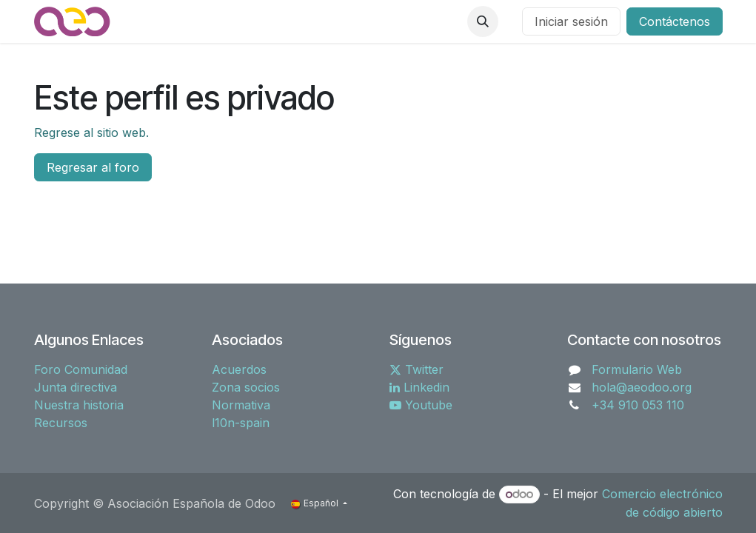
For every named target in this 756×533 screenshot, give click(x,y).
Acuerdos (239, 369)
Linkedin (419, 387)
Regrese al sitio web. (91, 133)
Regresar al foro (93, 167)
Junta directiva (76, 387)
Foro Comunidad (81, 369)
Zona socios (246, 387)
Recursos (61, 423)
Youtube (421, 405)
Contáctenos (675, 21)
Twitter (417, 369)
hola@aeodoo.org (642, 387)
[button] (483, 21)
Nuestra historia (79, 405)
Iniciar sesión (571, 21)
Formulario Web (637, 369)
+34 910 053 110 (638, 405)
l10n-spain (241, 423)
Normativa (241, 405)
